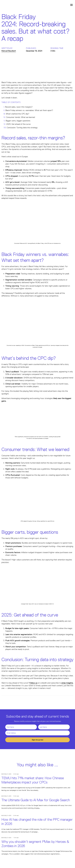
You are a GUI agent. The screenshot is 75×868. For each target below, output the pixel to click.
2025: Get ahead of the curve (18, 124)
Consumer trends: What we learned (21, 117)
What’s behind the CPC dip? (17, 114)
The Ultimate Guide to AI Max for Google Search (36, 800)
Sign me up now (38, 740)
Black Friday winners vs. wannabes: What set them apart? (29, 110)
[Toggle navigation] (71, 5)
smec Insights (67, 683)
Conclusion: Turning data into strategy (22, 128)
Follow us (33, 683)
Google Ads (6, 774)
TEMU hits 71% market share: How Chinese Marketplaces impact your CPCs (33, 780)
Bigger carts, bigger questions (18, 121)
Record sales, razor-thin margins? (19, 107)
